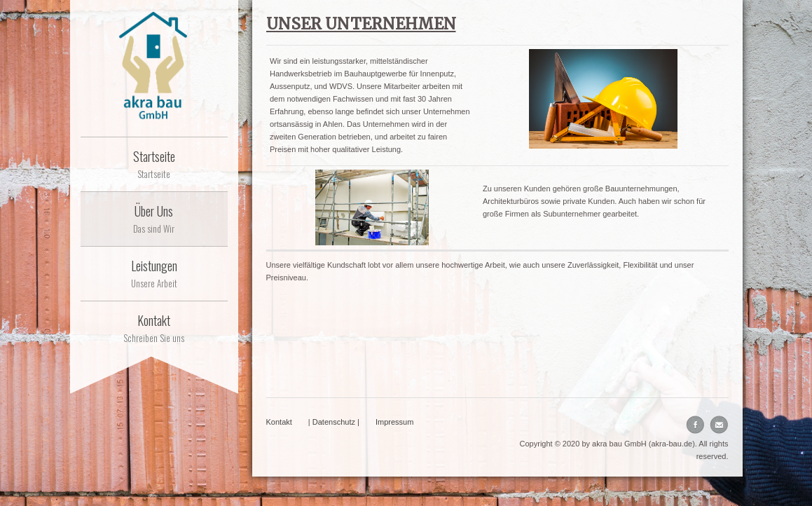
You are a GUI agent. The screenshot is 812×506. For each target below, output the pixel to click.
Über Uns (154, 219)
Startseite (154, 164)
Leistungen (154, 273)
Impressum (394, 422)
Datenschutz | (336, 422)
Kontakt (154, 328)
